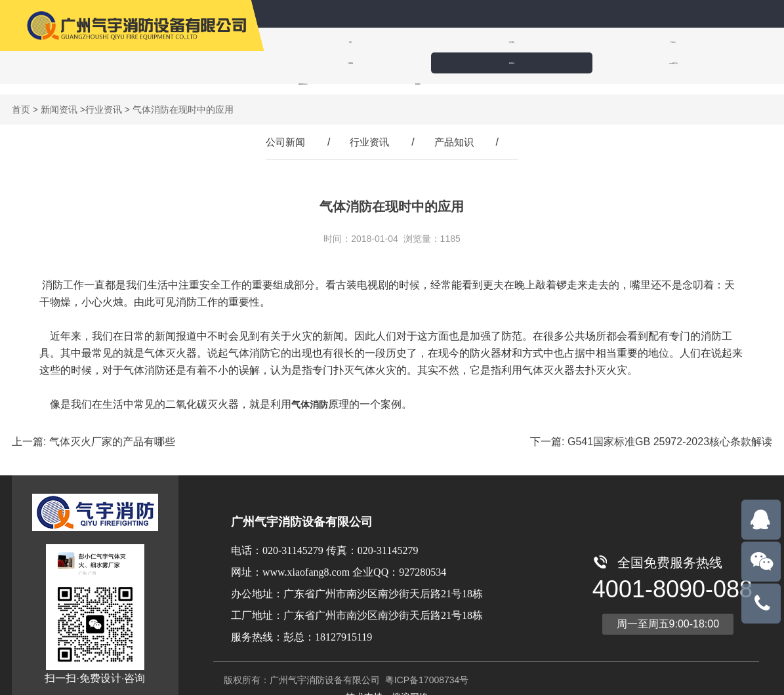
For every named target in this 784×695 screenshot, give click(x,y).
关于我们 (386, 42)
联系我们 (392, 63)
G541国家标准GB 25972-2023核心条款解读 (670, 431)
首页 (306, 42)
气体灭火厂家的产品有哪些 (112, 431)
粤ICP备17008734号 (426, 669)
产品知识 (457, 131)
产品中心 (466, 42)
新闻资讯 (627, 42)
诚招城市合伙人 (309, 63)
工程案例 (547, 42)
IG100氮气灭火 (707, 42)
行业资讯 (104, 99)
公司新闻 (283, 131)
